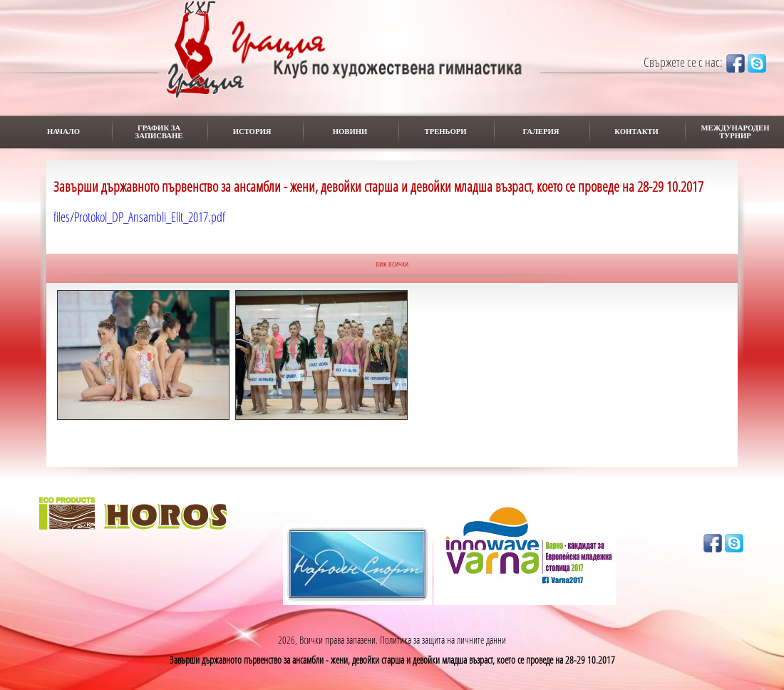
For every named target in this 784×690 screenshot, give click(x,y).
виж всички (392, 263)
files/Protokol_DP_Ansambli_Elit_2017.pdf (139, 217)
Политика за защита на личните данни (443, 640)
